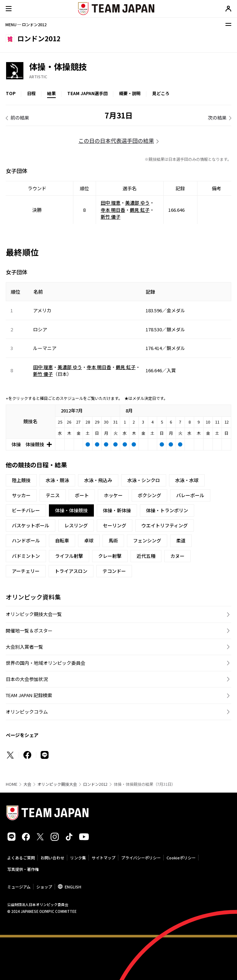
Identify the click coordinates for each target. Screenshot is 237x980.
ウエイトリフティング (165, 525)
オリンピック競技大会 (57, 784)
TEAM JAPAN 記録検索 (29, 695)
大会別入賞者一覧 (24, 647)
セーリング (115, 525)
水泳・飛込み (98, 480)
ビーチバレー (26, 510)
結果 (51, 93)
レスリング (76, 525)
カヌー (177, 556)
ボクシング (149, 495)
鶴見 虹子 (140, 209)
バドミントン (26, 556)
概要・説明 (130, 93)
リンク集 (78, 858)
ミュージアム (19, 887)
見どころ (161, 93)
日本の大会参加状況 (27, 679)
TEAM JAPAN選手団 (87, 93)
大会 (27, 784)
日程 (31, 93)
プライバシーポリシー (141, 858)
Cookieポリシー (181, 858)
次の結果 (217, 118)
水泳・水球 (187, 480)
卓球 (89, 540)
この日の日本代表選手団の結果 (116, 141)
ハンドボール (26, 540)
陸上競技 (21, 480)
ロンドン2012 (95, 784)
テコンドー (114, 571)
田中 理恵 (111, 203)
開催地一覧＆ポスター (29, 631)
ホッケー (113, 495)
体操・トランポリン (167, 510)
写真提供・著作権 (23, 869)
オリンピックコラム (27, 712)
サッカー (21, 495)
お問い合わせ (53, 858)
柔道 (181, 540)
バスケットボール (31, 525)
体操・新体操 (117, 510)
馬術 (113, 540)
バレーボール (190, 495)
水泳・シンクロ (144, 480)
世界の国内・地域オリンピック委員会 (45, 663)
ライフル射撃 (69, 556)
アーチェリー (26, 571)
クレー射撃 (110, 556)
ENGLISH (73, 887)
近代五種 (146, 556)
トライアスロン (71, 571)
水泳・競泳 (57, 480)
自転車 (62, 540)
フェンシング (147, 540)
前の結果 (20, 118)
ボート (82, 495)
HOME (12, 784)
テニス (53, 495)
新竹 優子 (111, 217)
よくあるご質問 (21, 858)
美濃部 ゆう (137, 203)
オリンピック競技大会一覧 (34, 614)
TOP (11, 93)
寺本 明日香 (113, 209)
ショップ (44, 887)
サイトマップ (104, 858)
